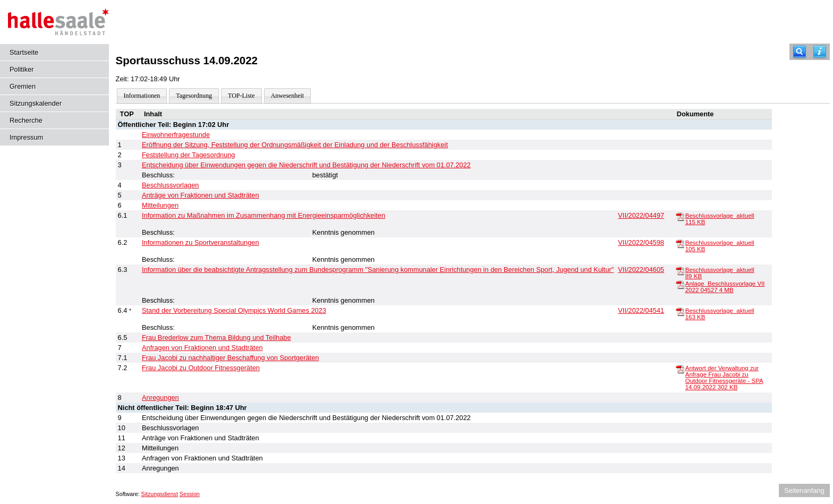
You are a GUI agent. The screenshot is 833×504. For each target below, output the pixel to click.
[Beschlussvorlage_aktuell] (680, 216)
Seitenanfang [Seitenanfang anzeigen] (804, 490)
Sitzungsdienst (160, 494)
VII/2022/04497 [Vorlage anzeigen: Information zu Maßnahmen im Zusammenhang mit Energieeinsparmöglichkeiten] (641, 215)
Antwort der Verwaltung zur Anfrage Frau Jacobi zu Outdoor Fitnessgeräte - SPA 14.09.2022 (724, 378)
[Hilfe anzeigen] (820, 52)
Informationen (142, 96)
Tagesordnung (194, 96)
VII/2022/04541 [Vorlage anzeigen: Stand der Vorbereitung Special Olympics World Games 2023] (641, 310)
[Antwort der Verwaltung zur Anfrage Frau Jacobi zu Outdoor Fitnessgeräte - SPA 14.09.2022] (680, 369)
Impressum (26, 137)
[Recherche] (800, 52)
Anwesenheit (288, 96)
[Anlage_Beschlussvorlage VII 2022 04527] (680, 284)
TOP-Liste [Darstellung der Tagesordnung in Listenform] (241, 96)
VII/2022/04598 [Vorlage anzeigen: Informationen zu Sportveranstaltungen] (641, 242)
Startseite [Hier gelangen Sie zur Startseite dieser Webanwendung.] (24, 52)
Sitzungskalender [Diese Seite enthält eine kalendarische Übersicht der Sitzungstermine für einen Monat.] (36, 103)
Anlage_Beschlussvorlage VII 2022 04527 (725, 287)
